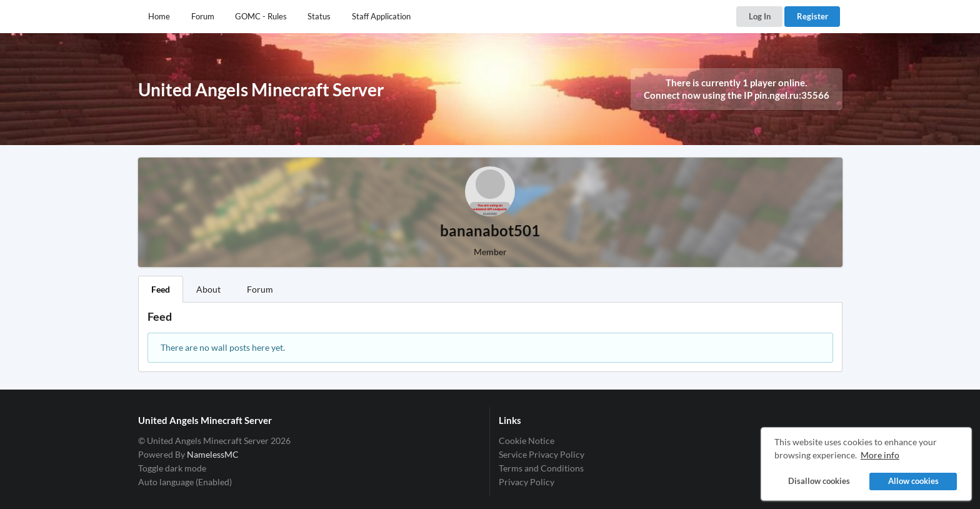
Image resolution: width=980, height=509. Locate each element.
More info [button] (880, 455)
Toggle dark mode (172, 468)
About (208, 289)
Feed (161, 289)
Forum (203, 16)
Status (319, 16)
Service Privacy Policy (542, 454)
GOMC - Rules (261, 16)
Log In (760, 16)
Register (812, 16)
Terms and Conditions (541, 468)
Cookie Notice (527, 441)
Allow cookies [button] (913, 481)
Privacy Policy (527, 482)
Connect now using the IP (737, 95)
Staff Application (381, 16)
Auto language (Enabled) (185, 482)
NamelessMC (213, 454)
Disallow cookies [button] (819, 481)
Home (159, 16)
